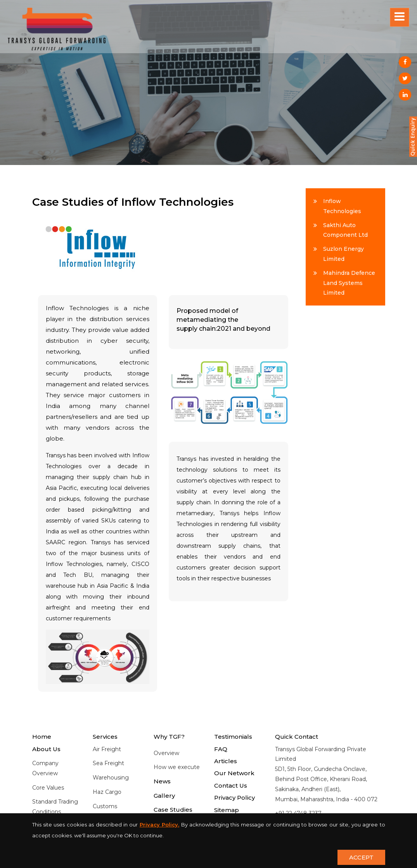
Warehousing (111, 778)
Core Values (48, 788)
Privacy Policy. (159, 825)
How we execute (177, 767)
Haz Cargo (107, 792)
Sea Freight (108, 763)
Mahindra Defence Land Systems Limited (349, 283)
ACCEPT (361, 857)
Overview (166, 753)
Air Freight (107, 749)
